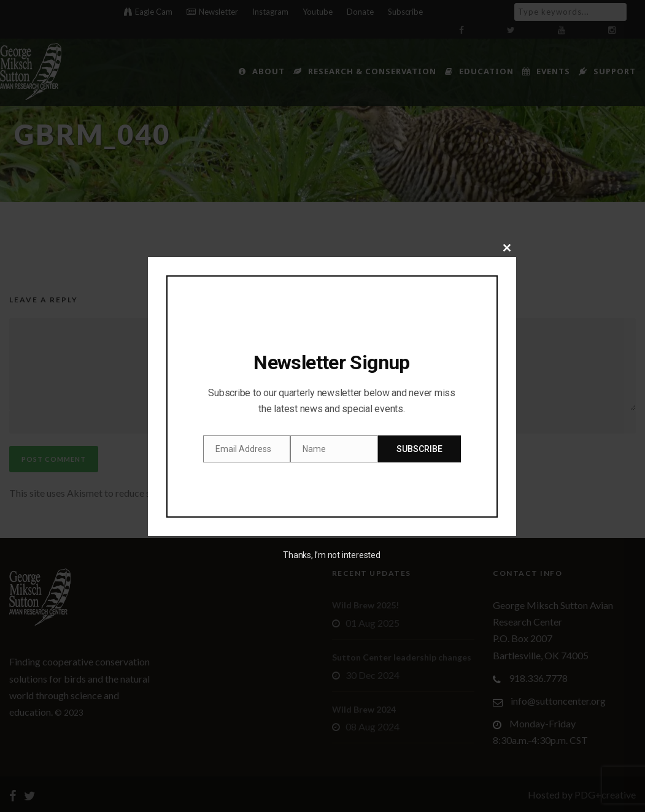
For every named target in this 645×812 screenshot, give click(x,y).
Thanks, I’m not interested (331, 555)
